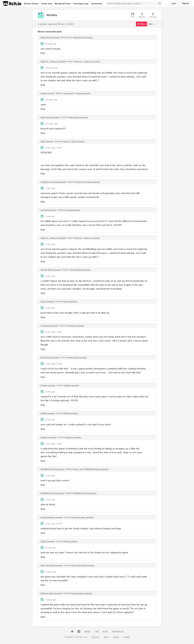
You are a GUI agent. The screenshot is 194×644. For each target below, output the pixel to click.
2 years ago (51, 547)
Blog (105, 632)
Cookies (127, 637)
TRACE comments (48, 541)
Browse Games (31, 3)
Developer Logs (81, 3)
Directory (96, 637)
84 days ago (51, 44)
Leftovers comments (48, 437)
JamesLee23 (69, 93)
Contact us (117, 632)
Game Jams (47, 3)
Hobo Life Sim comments (50, 37)
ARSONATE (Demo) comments (52, 469)
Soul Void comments (48, 210)
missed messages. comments (52, 517)
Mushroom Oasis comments (51, 593)
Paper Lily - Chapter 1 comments (53, 61)
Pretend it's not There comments (53, 182)
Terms (106, 637)
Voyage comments (48, 93)
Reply (43, 53)
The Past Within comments (51, 270)
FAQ (97, 632)
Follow (141, 24)
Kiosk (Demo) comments (50, 357)
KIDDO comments (48, 413)
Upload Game (63, 3)
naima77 (66, 141)
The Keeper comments (49, 326)
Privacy (116, 637)
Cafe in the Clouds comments (52, 565)
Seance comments (47, 301)
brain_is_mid (78, 469)
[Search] (160, 3)
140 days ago (51, 68)
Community (97, 3)
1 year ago (50, 148)
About (88, 632)
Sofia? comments (47, 141)
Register (186, 3)
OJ (70, 37)
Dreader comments (48, 385)
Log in (174, 3)
